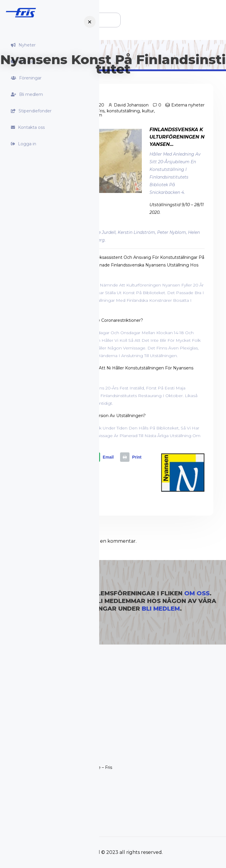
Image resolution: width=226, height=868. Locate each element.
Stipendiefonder (35, 111)
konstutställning (123, 111)
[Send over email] (103, 457)
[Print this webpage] (132, 457)
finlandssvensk (80, 111)
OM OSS (197, 593)
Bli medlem (31, 94)
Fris (101, 111)
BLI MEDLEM (161, 609)
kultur (148, 111)
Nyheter (27, 45)
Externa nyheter (188, 105)
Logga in (27, 144)
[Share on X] (73, 457)
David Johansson (131, 105)
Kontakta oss (31, 127)
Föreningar (30, 78)
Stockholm (91, 115)
